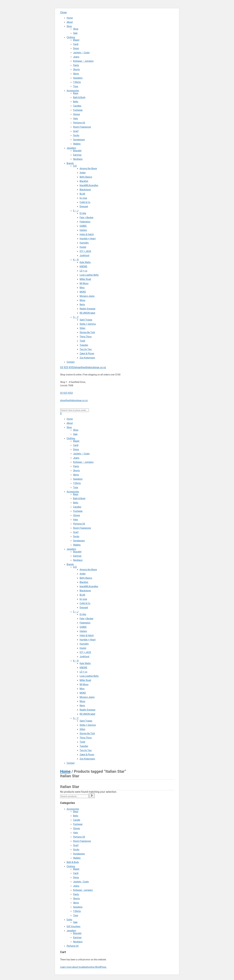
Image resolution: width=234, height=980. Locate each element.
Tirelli (82, 341)
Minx (82, 288)
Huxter (83, 247)
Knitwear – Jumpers (83, 61)
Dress (76, 48)
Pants (76, 65)
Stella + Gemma (88, 324)
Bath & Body (79, 97)
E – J (76, 211)
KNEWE (83, 267)
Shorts (76, 69)
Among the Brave (88, 168)
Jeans (76, 57)
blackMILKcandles (89, 185)
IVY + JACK (85, 251)
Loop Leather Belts (89, 275)
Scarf (76, 131)
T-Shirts (77, 82)
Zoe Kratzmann (87, 358)
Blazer (76, 40)
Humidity (84, 243)
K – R (76, 260)
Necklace (78, 159)
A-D (75, 166)
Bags (76, 93)
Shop (69, 26)
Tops (76, 86)
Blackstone (85, 190)
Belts (76, 102)
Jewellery (71, 148)
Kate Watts (85, 262)
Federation (85, 222)
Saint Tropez (86, 320)
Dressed (84, 206)
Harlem (83, 230)
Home (70, 18)
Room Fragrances (82, 127)
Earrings (77, 155)
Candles (77, 106)
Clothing (71, 37)
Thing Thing (86, 337)
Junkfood (84, 255)
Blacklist (84, 181)
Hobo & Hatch (87, 234)
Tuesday (84, 345)
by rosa (83, 198)
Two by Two (86, 349)
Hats (75, 118)
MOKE (83, 292)
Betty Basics (86, 177)
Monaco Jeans (87, 296)
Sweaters (78, 78)
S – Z (76, 317)
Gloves (77, 114)
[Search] (92, 796)
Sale (75, 33)
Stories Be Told (87, 332)
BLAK (82, 194)
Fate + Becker (87, 217)
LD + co (83, 271)
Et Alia (83, 213)
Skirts (76, 74)
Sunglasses (79, 140)
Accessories (73, 91)
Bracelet (77, 151)
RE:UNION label (87, 313)
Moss (82, 300)
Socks (76, 135)
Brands (70, 163)
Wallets (77, 144)
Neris (82, 304)
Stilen (82, 328)
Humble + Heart (88, 239)
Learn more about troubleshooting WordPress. (83, 967)
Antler (83, 173)
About (70, 22)
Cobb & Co (85, 202)
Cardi (76, 44)
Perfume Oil (79, 123)
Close (63, 12)
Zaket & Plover (87, 354)
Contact (71, 362)
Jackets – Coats (81, 53)
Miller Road (85, 279)
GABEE (83, 226)
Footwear (78, 110)
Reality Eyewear (88, 309)
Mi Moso (84, 283)
